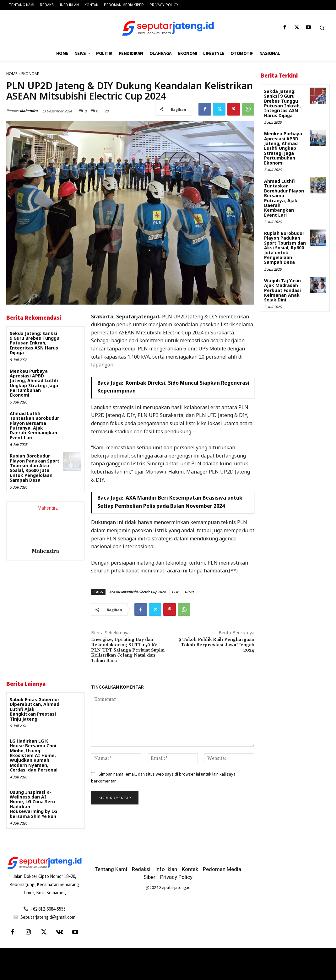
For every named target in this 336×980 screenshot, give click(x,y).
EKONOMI (30, 74)
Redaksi (141, 869)
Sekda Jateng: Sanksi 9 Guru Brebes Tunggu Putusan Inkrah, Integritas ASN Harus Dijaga (35, 343)
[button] (322, 28)
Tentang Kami (111, 869)
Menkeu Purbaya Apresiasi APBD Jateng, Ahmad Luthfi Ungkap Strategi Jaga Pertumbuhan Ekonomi (34, 383)
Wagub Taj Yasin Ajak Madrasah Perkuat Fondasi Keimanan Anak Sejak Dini (282, 290)
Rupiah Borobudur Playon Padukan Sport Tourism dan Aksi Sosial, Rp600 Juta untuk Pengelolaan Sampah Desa (35, 468)
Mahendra (29, 111)
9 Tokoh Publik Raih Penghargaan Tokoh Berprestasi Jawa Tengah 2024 (216, 645)
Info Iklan (166, 869)
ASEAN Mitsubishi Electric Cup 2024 (137, 592)
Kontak (190, 869)
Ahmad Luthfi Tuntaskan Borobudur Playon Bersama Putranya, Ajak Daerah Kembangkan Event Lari (34, 425)
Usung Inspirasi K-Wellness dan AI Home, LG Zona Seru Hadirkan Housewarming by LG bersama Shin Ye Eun (33, 804)
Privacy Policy (176, 877)
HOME (12, 74)
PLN (175, 592)
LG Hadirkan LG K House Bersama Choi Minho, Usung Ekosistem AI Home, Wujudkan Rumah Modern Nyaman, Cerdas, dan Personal (34, 755)
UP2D (189, 592)
